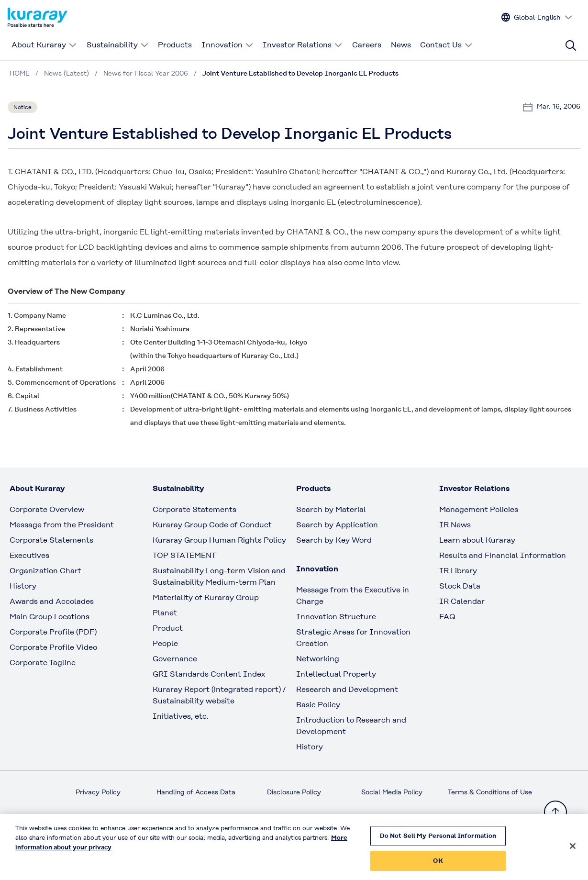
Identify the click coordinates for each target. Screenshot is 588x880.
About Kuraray (44, 45)
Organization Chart (45, 571)
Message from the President (62, 525)
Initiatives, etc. (181, 716)
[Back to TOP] (555, 812)
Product (168, 628)
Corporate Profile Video (53, 647)
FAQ (447, 617)
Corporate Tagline (43, 663)
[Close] (573, 851)
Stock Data (460, 586)
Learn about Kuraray (477, 540)
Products (175, 45)
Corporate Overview (47, 509)
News (401, 45)
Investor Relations (303, 45)
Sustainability (118, 45)
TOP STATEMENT (184, 555)
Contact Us (446, 45)
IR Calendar (462, 601)
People (165, 643)
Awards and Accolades (52, 601)
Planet (165, 613)
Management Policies (479, 509)
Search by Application (337, 525)
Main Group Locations (50, 617)
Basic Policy (318, 705)
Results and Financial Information (503, 555)
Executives (29, 555)
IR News (455, 525)
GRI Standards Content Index (209, 674)
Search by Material (331, 509)
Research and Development (347, 689)
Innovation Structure (336, 617)
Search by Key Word (334, 540)
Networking (318, 659)
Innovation (227, 45)
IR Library (458, 571)
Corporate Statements (51, 540)
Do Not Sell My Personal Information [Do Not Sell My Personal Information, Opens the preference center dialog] (438, 841)
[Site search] (571, 45)
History (23, 586)
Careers (367, 45)
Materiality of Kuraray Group (206, 597)
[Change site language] (537, 17)
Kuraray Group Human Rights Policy (219, 540)
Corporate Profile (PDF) (53, 632)
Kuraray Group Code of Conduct (212, 525)
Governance (175, 659)
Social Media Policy (392, 792)
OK (438, 865)
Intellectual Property (336, 674)
